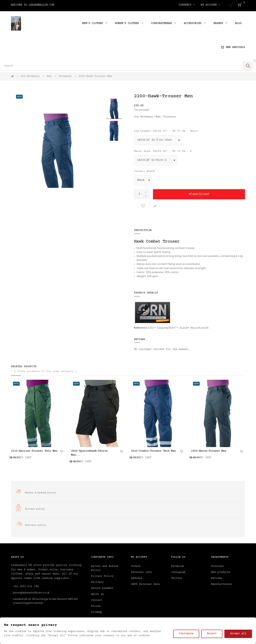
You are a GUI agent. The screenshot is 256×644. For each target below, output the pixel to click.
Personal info (141, 571)
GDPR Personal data (145, 583)
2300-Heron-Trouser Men (209, 450)
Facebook (177, 565)
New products (221, 571)
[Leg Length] (158, 139)
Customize (186, 634)
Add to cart (199, 193)
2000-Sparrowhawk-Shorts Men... (89, 452)
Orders (136, 565)
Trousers (170, 115)
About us (97, 593)
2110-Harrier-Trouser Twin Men (34, 450)
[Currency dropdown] (187, 5)
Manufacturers (221, 583)
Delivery (97, 581)
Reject (212, 634)
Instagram (178, 571)
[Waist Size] (155, 159)
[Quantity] (142, 193)
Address (137, 577)
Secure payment (102, 587)
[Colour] (143, 179)
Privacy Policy (102, 575)
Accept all (238, 634)
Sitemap (97, 611)
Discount (217, 565)
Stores (96, 605)
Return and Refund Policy (105, 567)
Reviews (217, 577)
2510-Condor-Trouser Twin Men (153, 450)
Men (158, 115)
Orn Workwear (144, 115)
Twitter (177, 577)
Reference (140, 326)
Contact (97, 599)
